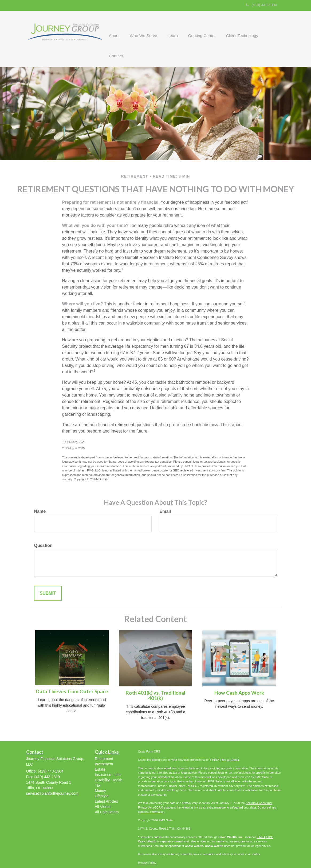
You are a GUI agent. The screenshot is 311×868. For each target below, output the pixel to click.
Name (40, 497)
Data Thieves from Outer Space (72, 677)
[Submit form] (48, 579)
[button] (122, 31)
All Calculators (107, 797)
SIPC (270, 822)
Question (43, 531)
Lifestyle (102, 781)
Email (165, 497)
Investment (104, 749)
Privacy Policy (147, 848)
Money (100, 776)
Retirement (104, 744)
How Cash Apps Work (239, 678)
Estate (100, 755)
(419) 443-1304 (261, 5)
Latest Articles (106, 787)
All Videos (103, 792)
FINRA (261, 822)
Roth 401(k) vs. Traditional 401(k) (155, 681)
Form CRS (153, 737)
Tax (98, 771)
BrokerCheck (230, 745)
